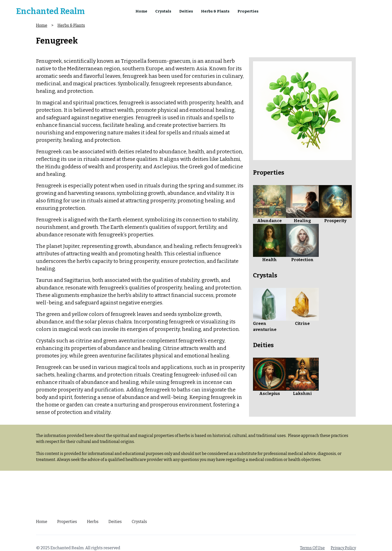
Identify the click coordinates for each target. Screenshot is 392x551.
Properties (248, 11)
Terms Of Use (312, 548)
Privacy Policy (343, 548)
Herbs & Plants (215, 11)
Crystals (163, 11)
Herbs (93, 522)
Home (141, 11)
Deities (186, 11)
